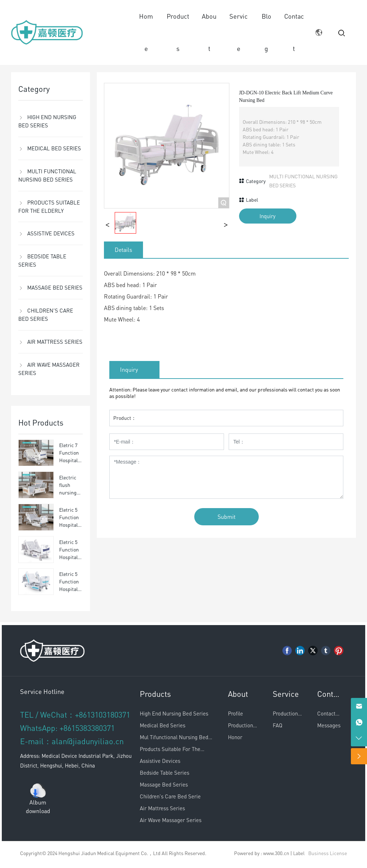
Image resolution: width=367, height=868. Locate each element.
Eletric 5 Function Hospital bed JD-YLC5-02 (69, 557)
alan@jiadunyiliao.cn (88, 741)
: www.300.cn (275, 853)
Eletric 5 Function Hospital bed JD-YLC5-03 (69, 589)
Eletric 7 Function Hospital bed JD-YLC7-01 (69, 460)
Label (299, 853)
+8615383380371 (87, 728)
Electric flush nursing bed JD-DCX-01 (68, 492)
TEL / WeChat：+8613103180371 (75, 714)
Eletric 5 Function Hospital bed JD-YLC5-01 (69, 525)
